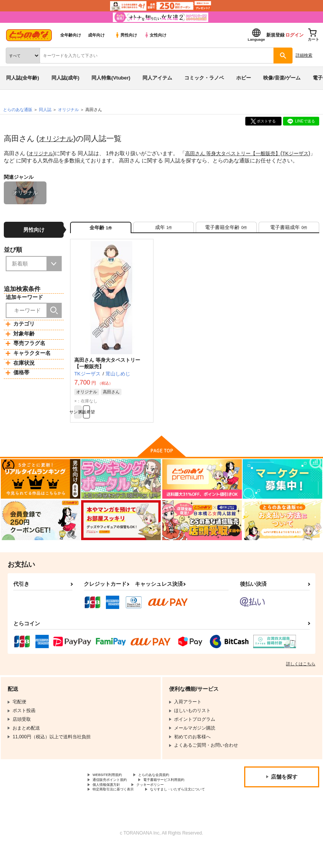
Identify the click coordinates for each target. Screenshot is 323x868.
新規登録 (275, 35)
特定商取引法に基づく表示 (173, 804)
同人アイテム (157, 78)
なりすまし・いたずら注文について (129, 810)
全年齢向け (71, 35)
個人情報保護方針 (182, 797)
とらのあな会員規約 (168, 785)
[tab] (164, 230)
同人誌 (45, 110)
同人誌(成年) (66, 78)
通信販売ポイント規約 (115, 791)
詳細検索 (304, 55)
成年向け (96, 35)
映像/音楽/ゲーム (282, 78)
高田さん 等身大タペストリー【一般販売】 (238, 153)
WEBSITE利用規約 (112, 785)
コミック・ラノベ (204, 78)
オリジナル (58, 138)
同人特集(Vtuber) (111, 78)
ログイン (294, 35)
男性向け (126, 35)
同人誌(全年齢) (23, 78)
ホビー (244, 78)
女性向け (155, 35)
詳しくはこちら (301, 673)
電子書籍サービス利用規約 (120, 797)
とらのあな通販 (18, 110)
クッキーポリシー (111, 804)
